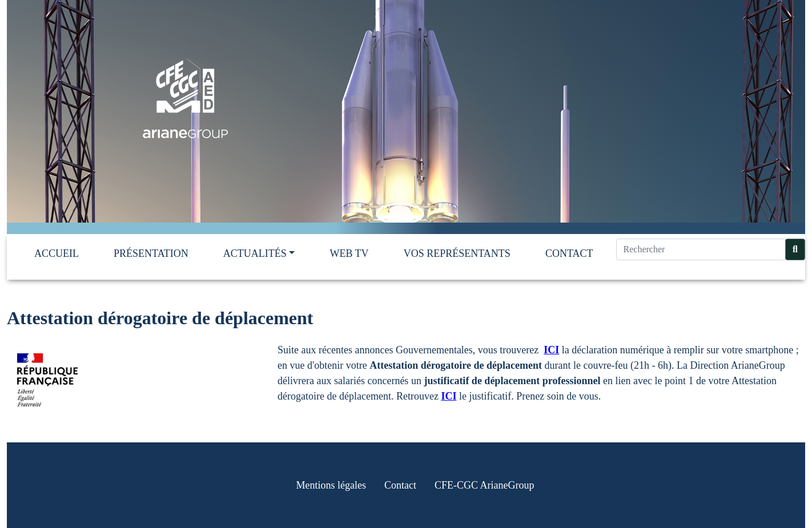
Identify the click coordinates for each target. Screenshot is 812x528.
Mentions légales (331, 485)
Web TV (349, 253)
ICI (551, 350)
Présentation (151, 253)
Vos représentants (457, 253)
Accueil (57, 253)
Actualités (255, 253)
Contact (569, 253)
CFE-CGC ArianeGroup (485, 485)
